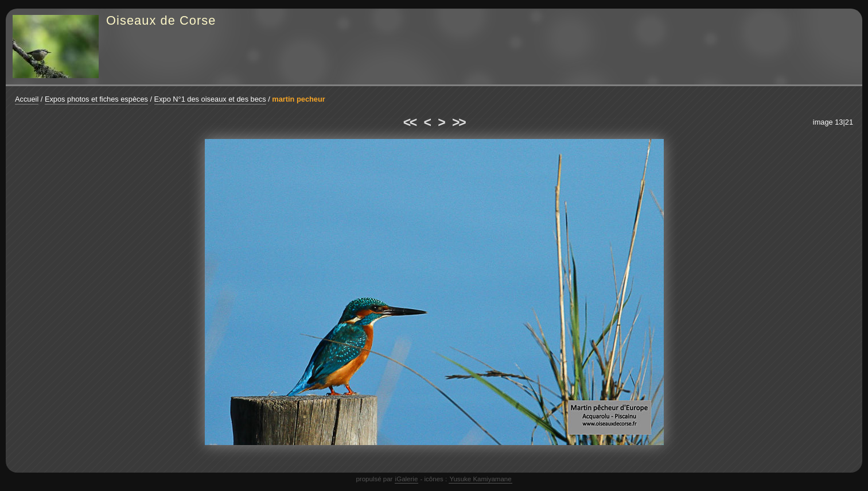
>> (458, 122)
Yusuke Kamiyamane (480, 479)
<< (410, 122)
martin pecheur (298, 99)
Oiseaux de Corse (161, 20)
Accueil (27, 99)
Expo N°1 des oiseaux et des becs (210, 99)
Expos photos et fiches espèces (96, 99)
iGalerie (407, 479)
